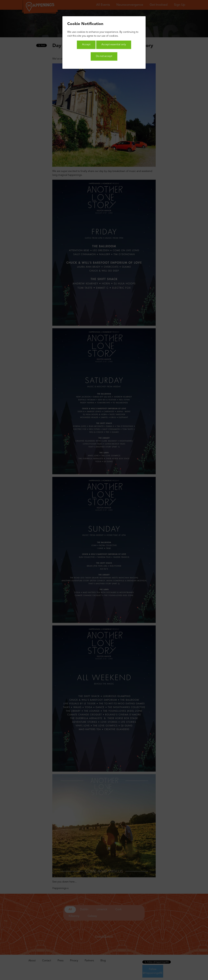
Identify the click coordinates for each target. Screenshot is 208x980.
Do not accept (104, 56)
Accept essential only (114, 45)
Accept (86, 45)
